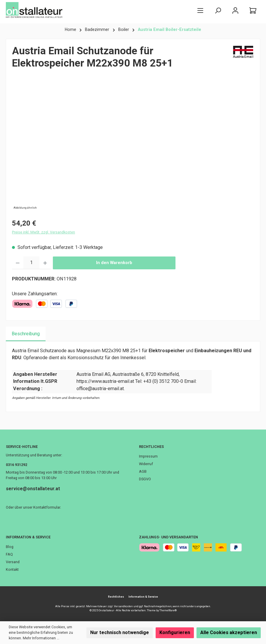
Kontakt (12, 569)
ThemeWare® (168, 610)
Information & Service (28, 537)
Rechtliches (151, 447)
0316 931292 (16, 465)
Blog (10, 547)
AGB (143, 471)
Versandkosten (123, 606)
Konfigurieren (175, 632)
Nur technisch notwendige (120, 632)
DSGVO (145, 479)
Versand (13, 562)
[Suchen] (218, 10)
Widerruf (146, 464)
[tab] (26, 334)
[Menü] (200, 10)
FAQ (9, 554)
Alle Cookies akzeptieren (229, 632)
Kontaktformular (47, 507)
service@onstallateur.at (33, 489)
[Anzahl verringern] (18, 263)
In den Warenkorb (114, 263)
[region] (133, 148)
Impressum (148, 456)
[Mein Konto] (235, 10)
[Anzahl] (31, 263)
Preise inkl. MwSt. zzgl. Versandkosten (44, 232)
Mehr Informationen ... (41, 638)
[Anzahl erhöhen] (45, 263)
